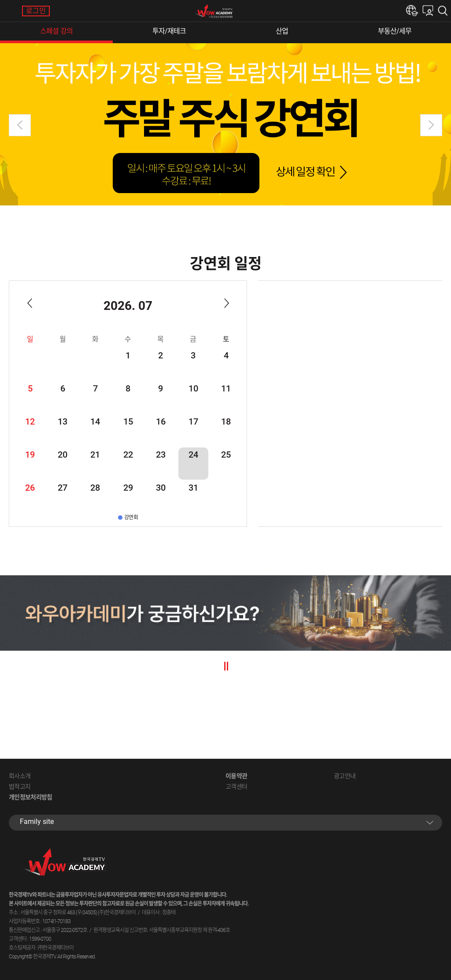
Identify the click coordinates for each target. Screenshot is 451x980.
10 (193, 388)
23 (161, 455)
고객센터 (236, 786)
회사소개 (20, 776)
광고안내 (345, 776)
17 (193, 421)
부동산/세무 (395, 31)
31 (193, 488)
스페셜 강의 (56, 31)
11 (226, 388)
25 (226, 455)
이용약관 (236, 776)
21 (95, 455)
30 (161, 488)
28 (95, 488)
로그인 (36, 11)
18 (226, 421)
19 (30, 455)
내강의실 (428, 11)
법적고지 (20, 786)
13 (63, 421)
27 (63, 488)
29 (128, 488)
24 (193, 455)
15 (128, 421)
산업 (282, 31)
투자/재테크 (169, 31)
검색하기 (444, 11)
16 (161, 421)
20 (63, 455)
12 (30, 421)
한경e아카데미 (412, 11)
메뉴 (11, 11)
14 (95, 421)
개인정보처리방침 (30, 797)
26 (30, 488)
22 (128, 455)
